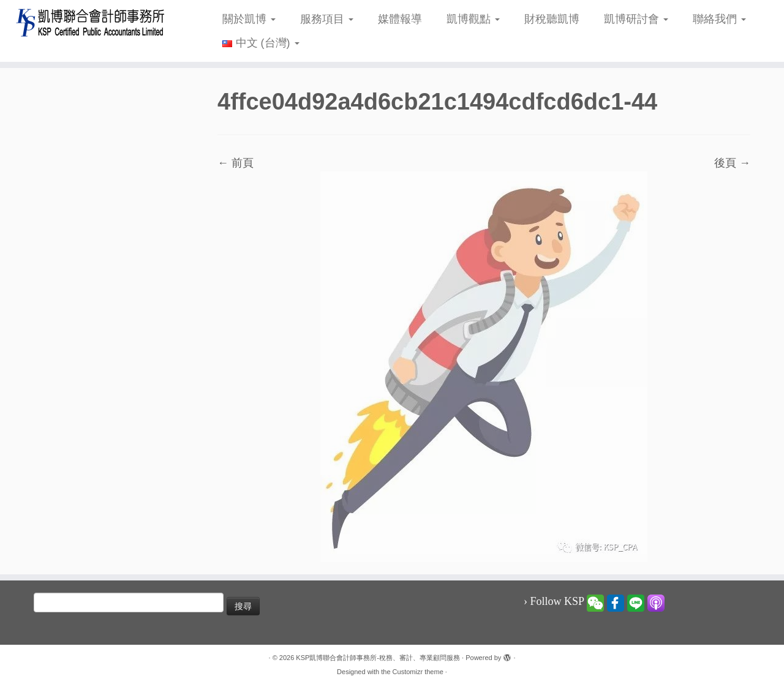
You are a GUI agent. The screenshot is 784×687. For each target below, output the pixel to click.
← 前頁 (236, 163)
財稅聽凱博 (552, 19)
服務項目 (327, 19)
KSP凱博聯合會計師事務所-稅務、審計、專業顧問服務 (378, 658)
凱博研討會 (636, 19)
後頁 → (732, 163)
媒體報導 (400, 19)
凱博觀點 (473, 19)
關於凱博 (249, 19)
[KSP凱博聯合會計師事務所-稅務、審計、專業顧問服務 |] (90, 22)
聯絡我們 (719, 19)
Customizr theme (418, 672)
